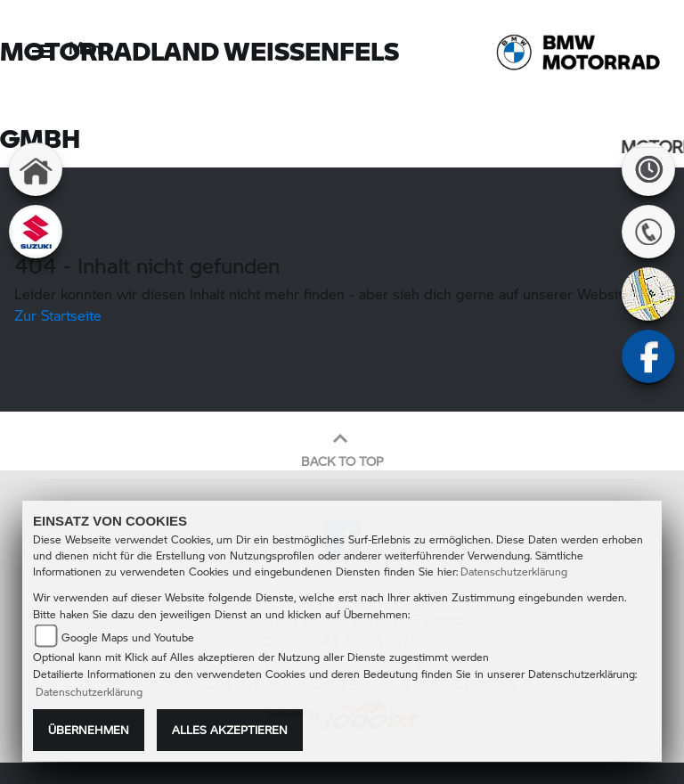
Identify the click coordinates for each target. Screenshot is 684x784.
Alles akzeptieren (230, 730)
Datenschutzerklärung (514, 572)
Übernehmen (89, 730)
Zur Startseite (58, 315)
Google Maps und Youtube (128, 637)
